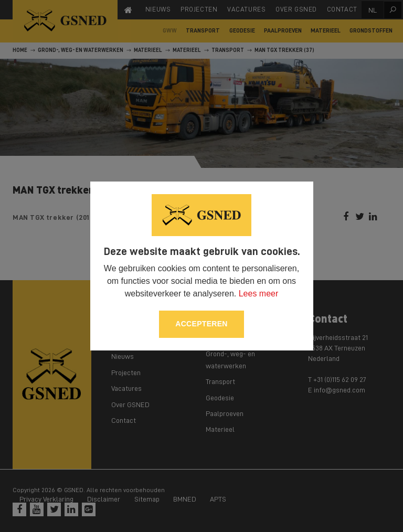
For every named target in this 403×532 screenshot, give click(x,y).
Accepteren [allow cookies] (201, 324)
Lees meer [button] (259, 294)
